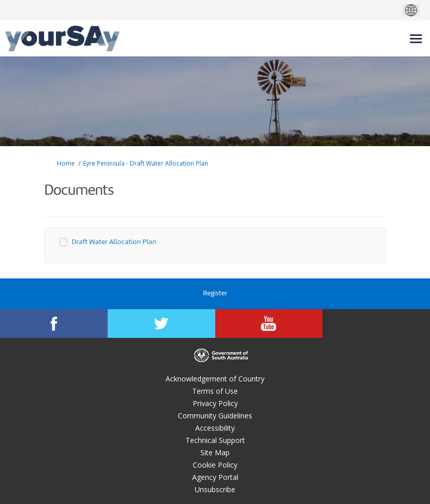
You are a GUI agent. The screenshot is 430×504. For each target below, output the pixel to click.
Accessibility (215, 428)
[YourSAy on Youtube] (269, 324)
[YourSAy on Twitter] (161, 324)
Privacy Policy (215, 403)
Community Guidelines (215, 416)
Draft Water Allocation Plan (114, 242)
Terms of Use (215, 391)
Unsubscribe (215, 489)
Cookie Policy (215, 465)
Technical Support (215, 440)
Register (215, 294)
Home (66, 163)
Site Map (215, 452)
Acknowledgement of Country (215, 379)
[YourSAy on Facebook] (54, 324)
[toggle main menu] (416, 39)
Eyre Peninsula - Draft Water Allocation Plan (146, 163)
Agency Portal (215, 477)
